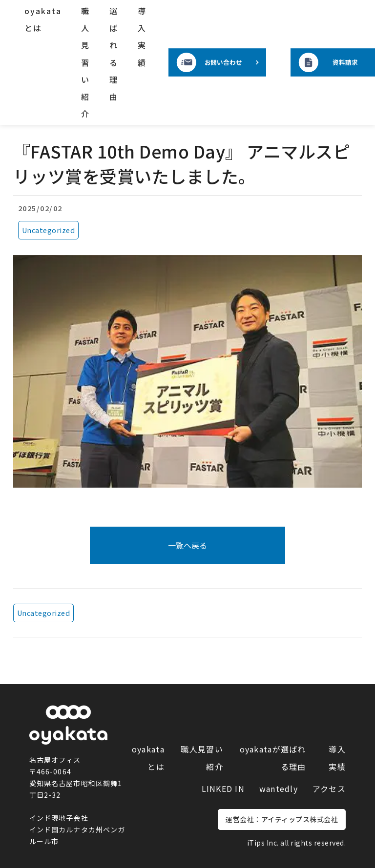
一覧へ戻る (187, 545)
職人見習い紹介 (85, 62)
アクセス (329, 789)
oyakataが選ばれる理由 (273, 758)
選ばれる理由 (114, 54)
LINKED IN (223, 789)
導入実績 (142, 37)
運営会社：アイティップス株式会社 (282, 819)
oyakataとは (43, 19)
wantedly (279, 789)
